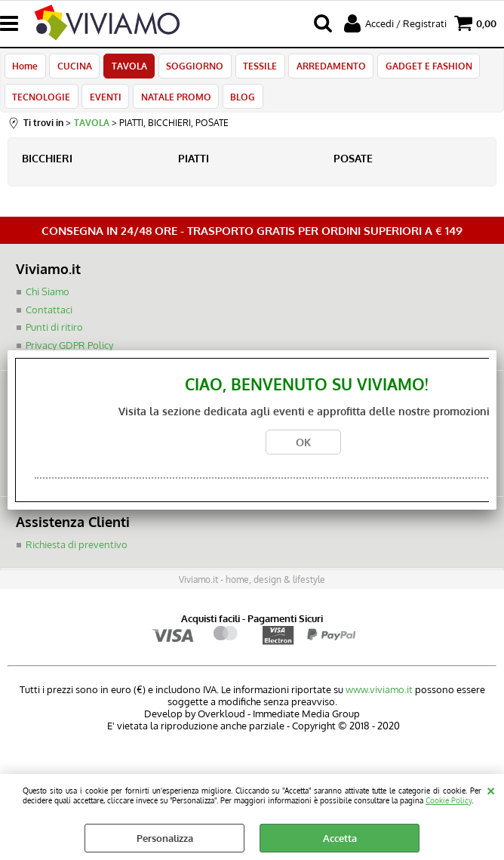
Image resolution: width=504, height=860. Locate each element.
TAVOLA (126, 68)
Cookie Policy (449, 800)
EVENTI (104, 103)
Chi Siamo (48, 301)
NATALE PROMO (173, 103)
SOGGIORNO (191, 68)
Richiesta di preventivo (77, 553)
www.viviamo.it (379, 698)
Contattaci (49, 318)
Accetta (340, 838)
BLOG (239, 103)
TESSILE (255, 68)
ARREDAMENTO (324, 68)
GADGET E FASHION (421, 68)
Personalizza (165, 838)
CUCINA (73, 68)
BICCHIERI (47, 167)
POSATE (353, 167)
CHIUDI (491, 789)
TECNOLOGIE (41, 103)
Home (25, 68)
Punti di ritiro (54, 336)
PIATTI (194, 167)
